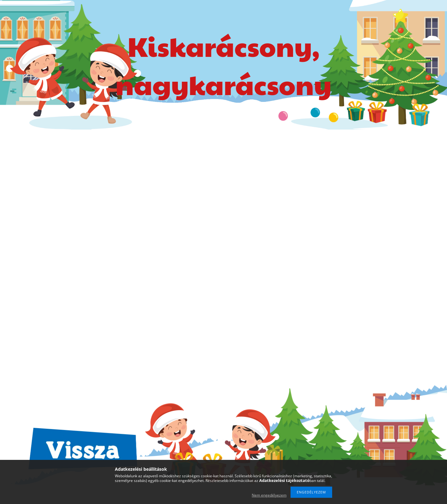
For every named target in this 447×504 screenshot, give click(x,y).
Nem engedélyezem (269, 495)
